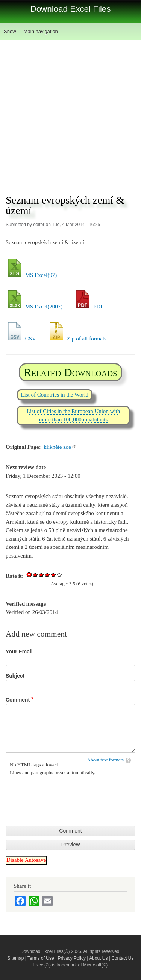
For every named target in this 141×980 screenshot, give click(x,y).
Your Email (19, 652)
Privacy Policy (72, 958)
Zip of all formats (77, 339)
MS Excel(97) (31, 275)
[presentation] (63, 798)
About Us (98, 958)
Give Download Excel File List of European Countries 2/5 (41, 574)
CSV (21, 339)
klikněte (60, 447)
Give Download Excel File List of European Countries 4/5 (53, 574)
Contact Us (122, 958)
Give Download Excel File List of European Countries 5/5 (59, 574)
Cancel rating (29, 574)
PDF (89, 307)
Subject (15, 676)
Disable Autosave (26, 860)
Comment (18, 700)
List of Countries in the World (55, 395)
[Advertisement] (70, 114)
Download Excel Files (70, 9)
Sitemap (16, 958)
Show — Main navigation (31, 31)
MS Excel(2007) (34, 307)
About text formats (105, 760)
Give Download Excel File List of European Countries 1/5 (35, 574)
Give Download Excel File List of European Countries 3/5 (47, 574)
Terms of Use (41, 958)
